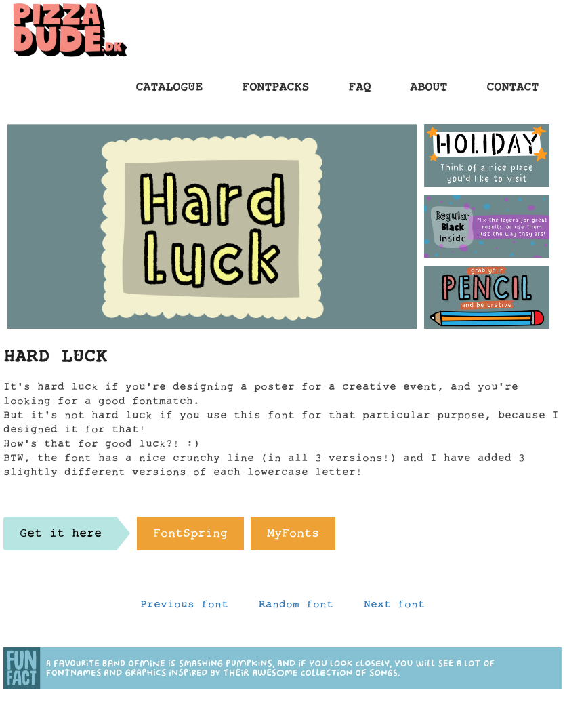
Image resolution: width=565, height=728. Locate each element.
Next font (394, 607)
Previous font (184, 607)
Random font (296, 607)
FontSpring (190, 537)
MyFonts (293, 537)
